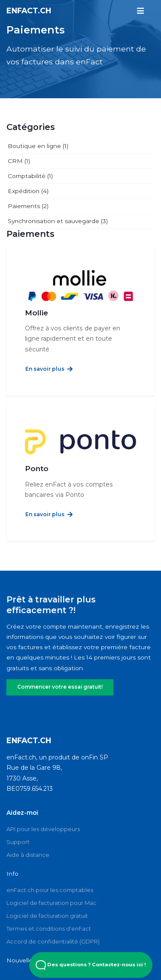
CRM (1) (19, 161)
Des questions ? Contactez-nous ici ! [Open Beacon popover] (91, 965)
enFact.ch (29, 10)
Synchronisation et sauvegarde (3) (58, 221)
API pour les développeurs (43, 817)
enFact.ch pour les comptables (50, 878)
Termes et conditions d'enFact (49, 916)
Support (18, 829)
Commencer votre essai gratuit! (59, 675)
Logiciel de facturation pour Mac (52, 891)
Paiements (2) (28, 206)
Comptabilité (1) (30, 176)
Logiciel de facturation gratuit (47, 904)
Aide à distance (28, 842)
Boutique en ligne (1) (38, 146)
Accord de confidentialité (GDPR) (53, 929)
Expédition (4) (28, 191)
